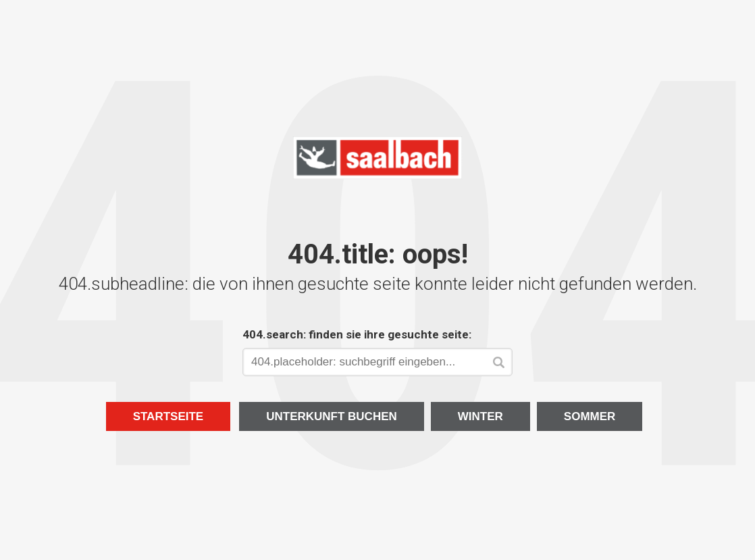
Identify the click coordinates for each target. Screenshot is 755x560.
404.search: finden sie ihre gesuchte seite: (357, 334)
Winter (480, 416)
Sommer (590, 416)
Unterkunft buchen (332, 416)
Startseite (168, 416)
